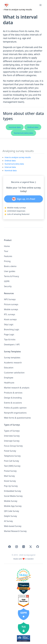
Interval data (10, 167)
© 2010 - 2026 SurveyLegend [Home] (24, 555)
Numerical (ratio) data (24, 133)
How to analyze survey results (18, 157)
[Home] (23, 559)
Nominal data (15, 127)
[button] (23, 266)
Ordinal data (33, 127)
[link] (10, 547)
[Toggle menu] (40, 5)
